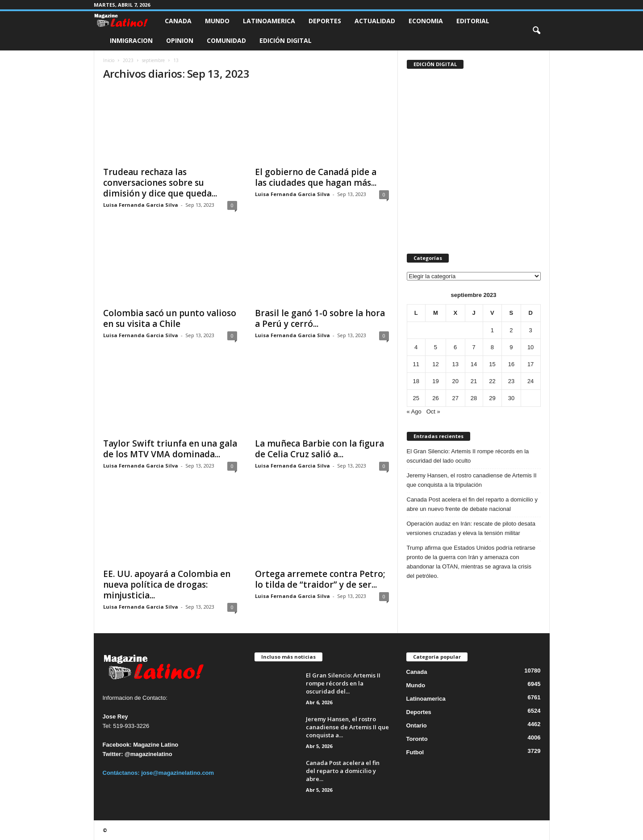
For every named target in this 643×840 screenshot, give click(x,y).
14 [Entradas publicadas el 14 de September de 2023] (474, 364)
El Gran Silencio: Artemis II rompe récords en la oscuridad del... (343, 683)
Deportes (325, 21)
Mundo (217, 21)
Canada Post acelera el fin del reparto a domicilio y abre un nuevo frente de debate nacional (472, 504)
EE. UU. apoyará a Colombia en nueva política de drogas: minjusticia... (167, 585)
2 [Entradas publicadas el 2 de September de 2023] (511, 330)
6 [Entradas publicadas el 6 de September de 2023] (455, 347)
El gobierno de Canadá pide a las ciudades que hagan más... (316, 177)
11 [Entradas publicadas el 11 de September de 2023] (416, 364)
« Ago (414, 412)
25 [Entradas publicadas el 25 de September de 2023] (416, 398)
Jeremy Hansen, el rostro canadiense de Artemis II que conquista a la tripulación (472, 480)
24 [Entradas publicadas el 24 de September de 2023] (530, 381)
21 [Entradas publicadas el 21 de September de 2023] (474, 381)
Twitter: (113, 754)
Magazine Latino (156, 745)
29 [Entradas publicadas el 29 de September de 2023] (492, 398)
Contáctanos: (122, 773)
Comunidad (226, 40)
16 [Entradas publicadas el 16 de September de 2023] (511, 364)
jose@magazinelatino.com (177, 773)
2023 (128, 60)
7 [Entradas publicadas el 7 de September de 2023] (474, 347)
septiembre (153, 60)
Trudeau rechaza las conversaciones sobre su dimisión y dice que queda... (160, 183)
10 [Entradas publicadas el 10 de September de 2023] (530, 347)
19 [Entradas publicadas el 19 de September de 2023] (435, 381)
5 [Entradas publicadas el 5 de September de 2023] (436, 347)
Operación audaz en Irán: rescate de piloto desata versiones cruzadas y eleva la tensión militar (471, 528)
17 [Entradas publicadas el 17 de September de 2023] (530, 364)
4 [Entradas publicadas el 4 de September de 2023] (416, 347)
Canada (178, 21)
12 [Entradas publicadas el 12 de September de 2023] (435, 364)
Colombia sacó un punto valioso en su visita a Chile (170, 318)
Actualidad (375, 21)
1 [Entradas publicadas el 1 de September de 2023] (492, 330)
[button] (536, 31)
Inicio (109, 60)
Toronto (417, 739)
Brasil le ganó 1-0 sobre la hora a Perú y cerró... (320, 318)
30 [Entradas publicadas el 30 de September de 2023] (511, 398)
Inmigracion (131, 40)
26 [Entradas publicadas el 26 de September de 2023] (435, 398)
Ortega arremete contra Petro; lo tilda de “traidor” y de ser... (320, 579)
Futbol (415, 752)
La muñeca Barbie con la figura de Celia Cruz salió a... (319, 449)
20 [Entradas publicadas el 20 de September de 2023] (455, 381)
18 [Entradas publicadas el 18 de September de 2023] (416, 381)
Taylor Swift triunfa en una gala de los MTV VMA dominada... (170, 449)
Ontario (417, 725)
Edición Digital (286, 40)
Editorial (473, 21)
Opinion (180, 40)
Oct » (433, 412)
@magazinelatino (148, 754)
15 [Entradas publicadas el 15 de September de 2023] (492, 364)
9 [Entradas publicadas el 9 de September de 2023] (511, 347)
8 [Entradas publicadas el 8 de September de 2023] (492, 347)
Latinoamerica (269, 21)
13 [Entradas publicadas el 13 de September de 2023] (455, 364)
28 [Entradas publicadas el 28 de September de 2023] (474, 398)
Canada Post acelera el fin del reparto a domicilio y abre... (343, 771)
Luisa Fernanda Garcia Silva (141, 205)
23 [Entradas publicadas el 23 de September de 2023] (511, 381)
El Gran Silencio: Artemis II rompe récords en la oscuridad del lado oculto (468, 456)
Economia (426, 21)
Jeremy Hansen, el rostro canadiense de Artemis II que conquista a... (347, 727)
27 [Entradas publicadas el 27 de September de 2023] (455, 398)
